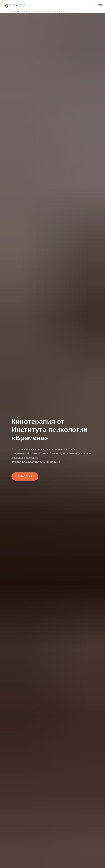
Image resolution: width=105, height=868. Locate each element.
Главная (15, 12)
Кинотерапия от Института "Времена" (50, 12)
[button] (25, 476)
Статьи (26, 12)
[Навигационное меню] (100, 6)
